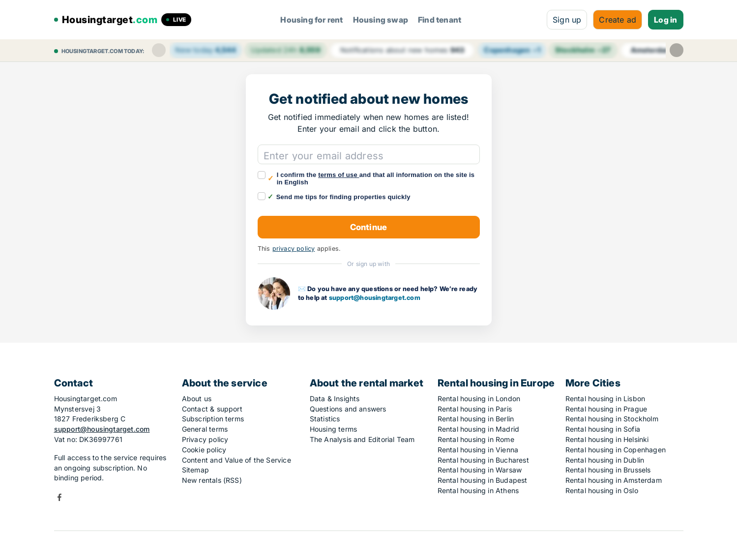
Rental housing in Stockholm (612, 419)
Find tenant (440, 20)
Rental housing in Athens (478, 490)
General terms (205, 429)
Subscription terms (213, 419)
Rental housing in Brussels (608, 470)
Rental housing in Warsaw (480, 470)
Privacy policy (205, 439)
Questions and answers (348, 409)
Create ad (618, 20)
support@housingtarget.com (375, 297)
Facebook (59, 497)
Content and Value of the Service (236, 460)
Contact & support (212, 409)
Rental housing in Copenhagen (616, 450)
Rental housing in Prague (606, 409)
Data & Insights (335, 398)
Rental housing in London (479, 398)
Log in (665, 20)
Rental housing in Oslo (602, 490)
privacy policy (294, 249)
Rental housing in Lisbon (605, 398)
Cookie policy (204, 450)
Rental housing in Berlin (476, 419)
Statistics (325, 419)
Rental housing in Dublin (605, 460)
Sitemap (195, 470)
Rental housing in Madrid (479, 429)
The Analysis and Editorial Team (362, 439)
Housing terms (334, 429)
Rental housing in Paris (475, 409)
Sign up (567, 20)
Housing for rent (311, 20)
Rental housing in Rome (476, 439)
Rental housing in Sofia (603, 429)
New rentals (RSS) (212, 480)
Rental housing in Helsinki (607, 439)
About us (197, 398)
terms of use (339, 175)
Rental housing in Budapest (483, 480)
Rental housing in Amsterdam (614, 480)
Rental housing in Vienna (478, 450)
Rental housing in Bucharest (483, 460)
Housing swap (381, 20)
